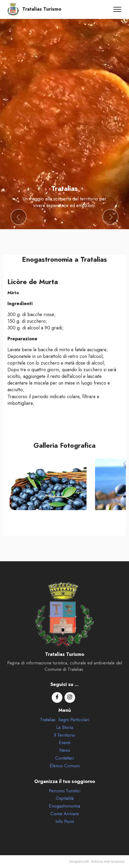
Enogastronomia (64, 806)
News (65, 750)
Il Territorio (64, 735)
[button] (19, 217)
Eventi (65, 742)
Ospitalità (65, 798)
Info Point (65, 821)
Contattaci (65, 758)
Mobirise (97, 862)
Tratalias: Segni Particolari (65, 720)
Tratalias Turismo (42, 9)
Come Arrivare (65, 814)
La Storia (65, 727)
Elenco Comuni (65, 766)
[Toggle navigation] (117, 9)
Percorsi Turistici (65, 791)
